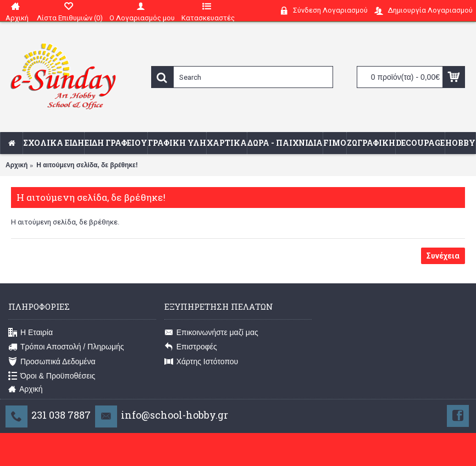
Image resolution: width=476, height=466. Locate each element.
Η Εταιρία (31, 333)
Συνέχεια (443, 256)
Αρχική (16, 165)
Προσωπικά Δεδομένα (52, 361)
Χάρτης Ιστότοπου (201, 361)
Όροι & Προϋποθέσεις (52, 376)
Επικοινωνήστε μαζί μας (211, 333)
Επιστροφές (191, 347)
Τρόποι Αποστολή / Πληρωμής (66, 347)
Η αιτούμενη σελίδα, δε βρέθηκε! (87, 165)
